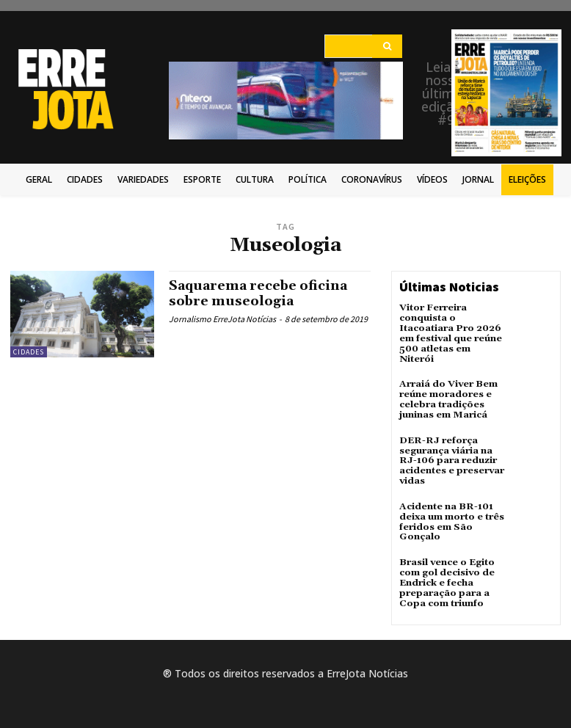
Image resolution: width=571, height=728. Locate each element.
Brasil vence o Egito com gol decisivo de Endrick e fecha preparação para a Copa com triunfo (446, 564)
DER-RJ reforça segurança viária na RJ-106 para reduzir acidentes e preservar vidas (449, 445)
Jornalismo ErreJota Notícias (222, 318)
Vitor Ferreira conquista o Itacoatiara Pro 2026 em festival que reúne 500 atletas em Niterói (451, 327)
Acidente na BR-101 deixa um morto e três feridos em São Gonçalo (450, 505)
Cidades (29, 352)
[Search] (387, 46)
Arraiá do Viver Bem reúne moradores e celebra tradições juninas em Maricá (447, 386)
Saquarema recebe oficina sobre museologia (259, 293)
